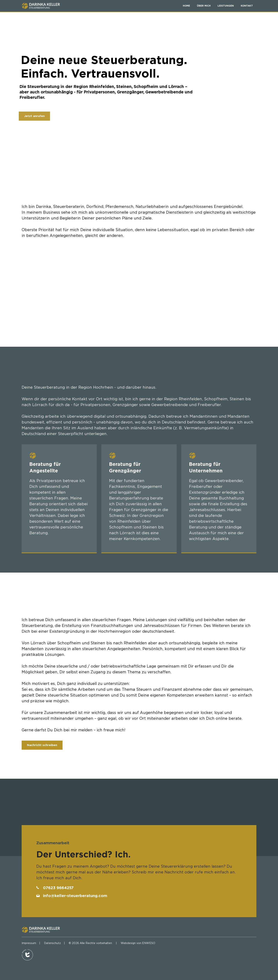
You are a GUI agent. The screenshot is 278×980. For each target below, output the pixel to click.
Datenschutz (52, 943)
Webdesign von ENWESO (138, 943)
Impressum (29, 943)
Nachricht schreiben (42, 745)
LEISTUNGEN (226, 6)
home (186, 6)
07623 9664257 (58, 888)
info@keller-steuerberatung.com (75, 895)
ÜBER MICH (204, 6)
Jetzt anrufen (29, 116)
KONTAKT (247, 6)
